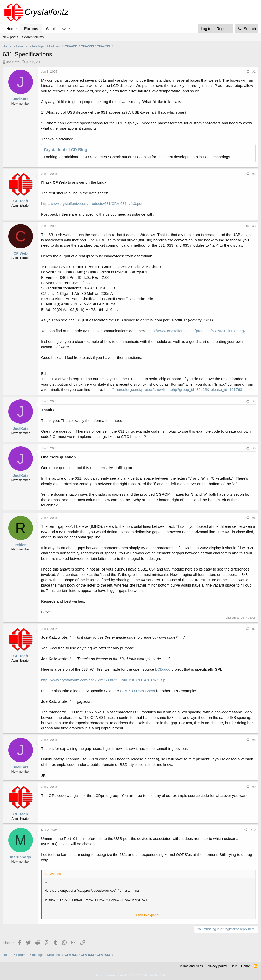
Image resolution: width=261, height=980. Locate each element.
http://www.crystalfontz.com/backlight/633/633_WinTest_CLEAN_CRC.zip (103, 680)
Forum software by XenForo (130, 975)
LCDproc (163, 669)
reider (21, 545)
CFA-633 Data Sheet (137, 691)
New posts (10, 37)
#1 (254, 72)
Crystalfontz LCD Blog (66, 150)
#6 (254, 518)
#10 (253, 830)
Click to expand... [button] (149, 915)
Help (234, 966)
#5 (254, 448)
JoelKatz (13, 62)
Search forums (33, 37)
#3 (254, 226)
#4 (254, 401)
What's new (56, 29)
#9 (254, 787)
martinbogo (21, 857)
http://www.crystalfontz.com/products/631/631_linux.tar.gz (197, 331)
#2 (254, 174)
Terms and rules (191, 966)
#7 (254, 629)
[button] (70, 29)
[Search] (247, 29)
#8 (254, 740)
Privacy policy (217, 966)
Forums (31, 29)
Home (11, 29)
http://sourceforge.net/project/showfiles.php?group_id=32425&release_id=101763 (173, 390)
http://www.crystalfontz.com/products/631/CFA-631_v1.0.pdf (92, 204)
